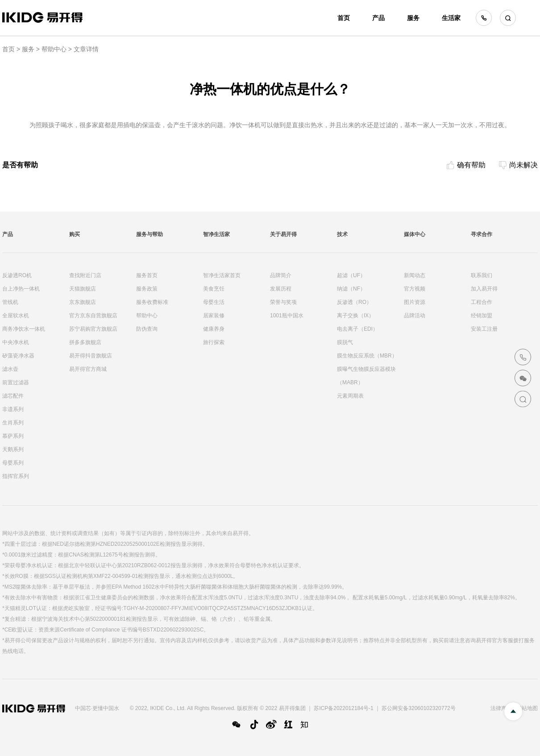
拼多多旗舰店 (85, 342)
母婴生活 (214, 302)
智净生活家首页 (222, 275)
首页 (344, 18)
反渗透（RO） (354, 302)
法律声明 (501, 708)
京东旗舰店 (83, 302)
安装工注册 (484, 329)
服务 (413, 18)
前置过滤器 (16, 382)
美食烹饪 (214, 289)
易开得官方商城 (88, 369)
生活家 (451, 18)
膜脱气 (345, 342)
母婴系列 (13, 463)
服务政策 (147, 289)
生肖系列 (13, 423)
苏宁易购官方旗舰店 (93, 329)
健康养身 (214, 329)
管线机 (10, 302)
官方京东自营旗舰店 (93, 316)
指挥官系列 (16, 476)
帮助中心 (54, 49)
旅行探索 (214, 342)
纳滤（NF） (351, 289)
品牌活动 (415, 316)
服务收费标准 (152, 302)
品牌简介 (281, 275)
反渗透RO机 (17, 275)
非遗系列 (13, 409)
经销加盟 (482, 316)
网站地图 (527, 708)
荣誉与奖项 (283, 302)
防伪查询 (147, 329)
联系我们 (482, 275)
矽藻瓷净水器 (18, 356)
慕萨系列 (13, 436)
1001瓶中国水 (287, 316)
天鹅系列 (13, 449)
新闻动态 (415, 275)
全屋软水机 (16, 316)
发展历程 (281, 289)
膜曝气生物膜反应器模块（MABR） (366, 376)
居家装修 (214, 316)
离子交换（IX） (355, 316)
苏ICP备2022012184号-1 (343, 708)
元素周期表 (350, 396)
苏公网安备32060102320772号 (418, 708)
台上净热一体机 (21, 289)
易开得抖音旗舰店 (91, 356)
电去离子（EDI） (357, 329)
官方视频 (415, 289)
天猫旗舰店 (83, 289)
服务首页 (147, 275)
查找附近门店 (85, 275)
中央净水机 (16, 342)
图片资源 (415, 302)
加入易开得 (484, 289)
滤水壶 (10, 369)
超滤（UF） (351, 275)
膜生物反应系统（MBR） (367, 356)
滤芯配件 (13, 396)
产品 (378, 18)
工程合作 (482, 302)
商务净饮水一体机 (24, 329)
